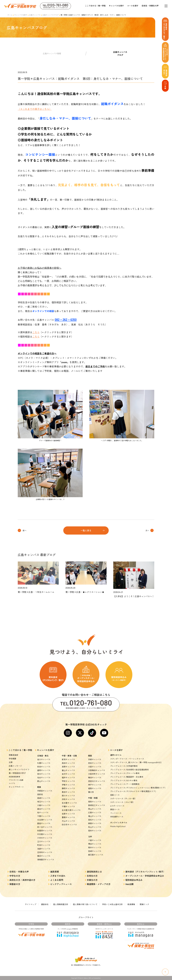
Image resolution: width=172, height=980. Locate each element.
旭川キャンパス (44, 759)
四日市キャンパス (69, 825)
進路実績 (55, 872)
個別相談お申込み (134, 880)
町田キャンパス (44, 845)
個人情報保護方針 (61, 904)
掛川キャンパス (68, 796)
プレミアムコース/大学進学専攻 (124, 766)
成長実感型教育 (14, 777)
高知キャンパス (95, 831)
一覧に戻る (86, 530)
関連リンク (144, 904)
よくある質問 (57, 880)
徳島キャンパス (95, 823)
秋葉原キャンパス (45, 831)
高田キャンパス (68, 763)
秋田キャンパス (44, 767)
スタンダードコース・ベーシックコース (127, 759)
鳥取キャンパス (95, 802)
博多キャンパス (95, 844)
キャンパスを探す (116, 6)
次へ (147, 530)
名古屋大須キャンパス (71, 810)
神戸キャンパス (95, 785)
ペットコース (116, 813)
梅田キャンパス (95, 777)
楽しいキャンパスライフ (19, 769)
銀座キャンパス (44, 823)
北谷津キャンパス (45, 820)
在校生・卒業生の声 (150, 6)
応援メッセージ (15, 766)
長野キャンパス (68, 767)
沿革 (11, 762)
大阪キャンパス (95, 767)
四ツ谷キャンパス (45, 827)
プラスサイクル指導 (16, 780)
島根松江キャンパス (97, 805)
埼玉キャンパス (44, 802)
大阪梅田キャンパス (97, 770)
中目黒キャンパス (45, 834)
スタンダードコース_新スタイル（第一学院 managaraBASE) (136, 762)
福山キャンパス (95, 816)
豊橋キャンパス (68, 817)
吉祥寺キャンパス (45, 852)
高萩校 (40, 794)
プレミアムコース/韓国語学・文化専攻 (127, 777)
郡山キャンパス (44, 781)
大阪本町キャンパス (97, 774)
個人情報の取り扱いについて (85, 904)
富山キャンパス (68, 770)
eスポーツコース (117, 806)
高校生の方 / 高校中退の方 (22, 880)
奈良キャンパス (95, 763)
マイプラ (12, 783)
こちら (36, 332)
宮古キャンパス (44, 774)
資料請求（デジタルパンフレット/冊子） (145, 872)
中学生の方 (15, 876)
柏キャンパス (43, 812)
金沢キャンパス (68, 774)
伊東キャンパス (68, 785)
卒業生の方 (92, 880)
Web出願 (129, 884)
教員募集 (131, 904)
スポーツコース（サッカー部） (123, 799)
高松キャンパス (95, 820)
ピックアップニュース (61, 884)
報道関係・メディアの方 (99, 884)
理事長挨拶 (13, 755)
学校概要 (12, 759)
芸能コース (115, 795)
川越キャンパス (44, 805)
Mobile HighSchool (118, 826)
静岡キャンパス (68, 788)
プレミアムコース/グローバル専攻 (125, 773)
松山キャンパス (95, 827)
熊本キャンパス (95, 847)
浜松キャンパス (68, 799)
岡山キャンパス (95, 809)
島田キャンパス (68, 792)
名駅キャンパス (68, 814)
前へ (25, 530)
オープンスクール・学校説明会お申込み (145, 876)
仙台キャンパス (44, 777)
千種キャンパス (68, 806)
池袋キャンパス (44, 849)
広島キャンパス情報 (52, 53)
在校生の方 (92, 876)
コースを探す (133, 6)
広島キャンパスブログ (51, 15)
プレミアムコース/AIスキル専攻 (124, 780)
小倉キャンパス (95, 840)
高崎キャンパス (44, 798)
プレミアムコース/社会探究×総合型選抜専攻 (129, 770)
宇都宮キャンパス (45, 791)
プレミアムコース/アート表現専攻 (125, 784)
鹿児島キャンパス (96, 855)
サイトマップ (31, 904)
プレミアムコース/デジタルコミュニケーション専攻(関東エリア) (138, 788)
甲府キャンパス (68, 781)
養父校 (91, 792)
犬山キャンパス (68, 821)
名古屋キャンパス (69, 803)
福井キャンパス (68, 777)
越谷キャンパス (44, 809)
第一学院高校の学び (17, 773)
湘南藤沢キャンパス (46, 859)
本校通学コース (117, 817)
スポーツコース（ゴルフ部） (122, 802)
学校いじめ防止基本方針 (112, 904)
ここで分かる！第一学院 (95, 6)
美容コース (115, 809)
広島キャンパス (35, 15)
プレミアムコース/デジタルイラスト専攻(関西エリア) (133, 791)
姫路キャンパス (95, 788)
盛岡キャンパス (44, 770)
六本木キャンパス (45, 838)
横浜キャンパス (44, 856)
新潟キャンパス (68, 759)
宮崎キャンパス (95, 851)
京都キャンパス (95, 759)
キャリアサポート (16, 787)
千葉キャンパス (44, 816)
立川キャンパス (44, 841)
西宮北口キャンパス (97, 781)
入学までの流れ (58, 876)
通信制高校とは (94, 872)
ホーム (10, 15)
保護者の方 (15, 884)
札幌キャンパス (44, 763)
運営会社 (45, 904)
